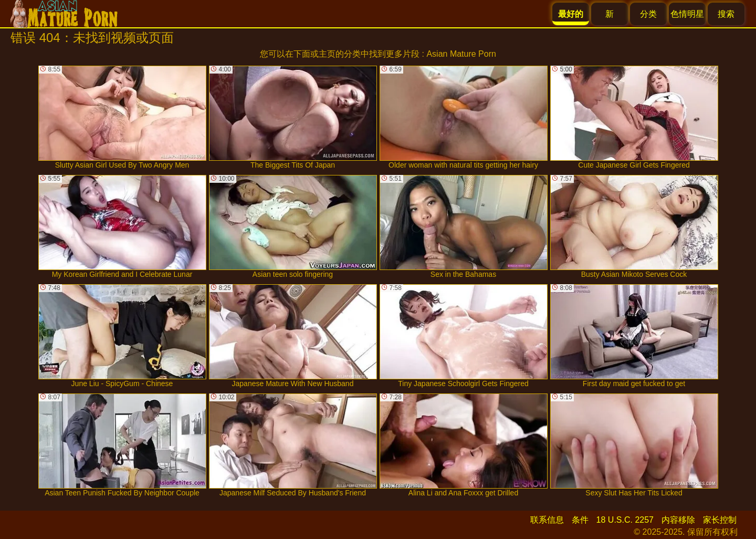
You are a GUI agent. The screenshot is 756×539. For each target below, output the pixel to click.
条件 (580, 520)
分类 (648, 14)
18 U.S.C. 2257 (625, 520)
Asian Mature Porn (461, 54)
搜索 (726, 14)
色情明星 (687, 14)
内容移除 (678, 520)
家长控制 (720, 520)
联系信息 (547, 520)
